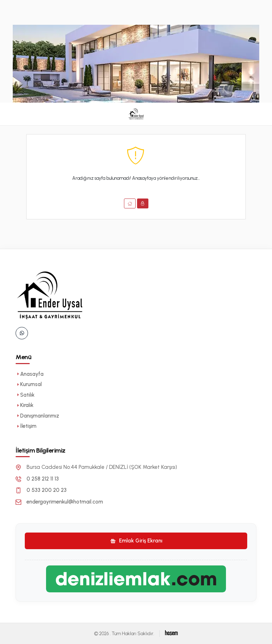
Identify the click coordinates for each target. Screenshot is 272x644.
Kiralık (24, 405)
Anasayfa (30, 374)
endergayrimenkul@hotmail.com (65, 502)
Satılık (25, 395)
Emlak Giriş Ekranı (136, 541)
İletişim (26, 426)
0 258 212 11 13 (43, 479)
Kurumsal (29, 384)
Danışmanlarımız (37, 416)
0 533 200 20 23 (47, 490)
